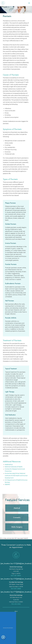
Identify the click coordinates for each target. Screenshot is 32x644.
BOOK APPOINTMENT (8, 628)
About (16, 611)
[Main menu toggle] (29, 3)
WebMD (7, 484)
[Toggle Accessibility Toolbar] (3, 637)
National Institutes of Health (14, 467)
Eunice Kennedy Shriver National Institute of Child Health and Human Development (16, 476)
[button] (17, 508)
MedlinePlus (9, 465)
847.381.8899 (16, 576)
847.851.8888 (16, 589)
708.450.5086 (16, 604)
